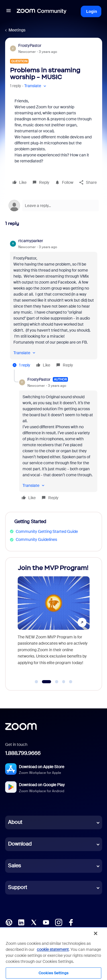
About (15, 822)
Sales (14, 866)
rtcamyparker (31, 241)
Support (18, 887)
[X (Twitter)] (34, 922)
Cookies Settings (53, 973)
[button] (9, 11)
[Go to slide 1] (37, 682)
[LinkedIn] (21, 922)
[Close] (96, 933)
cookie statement (53, 949)
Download (20, 844)
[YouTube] (46, 922)
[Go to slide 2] (46, 682)
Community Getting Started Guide (47, 531)
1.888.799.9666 (23, 753)
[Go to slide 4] (64, 682)
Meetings (17, 30)
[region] (53, 953)
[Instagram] (58, 922)
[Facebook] (71, 922)
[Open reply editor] (54, 206)
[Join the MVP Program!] (54, 619)
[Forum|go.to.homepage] (42, 11)
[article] (54, 304)
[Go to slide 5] (71, 682)
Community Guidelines (36, 539)
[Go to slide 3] (57, 682)
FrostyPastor (30, 45)
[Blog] (9, 922)
